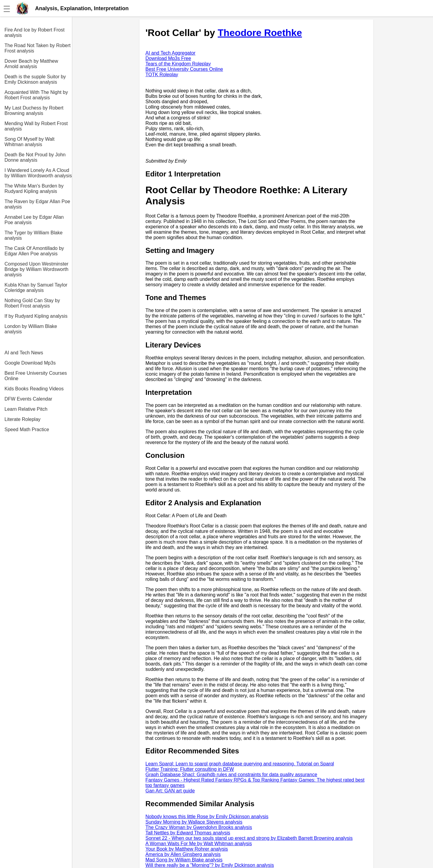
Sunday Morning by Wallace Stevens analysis (194, 822)
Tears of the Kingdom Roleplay (178, 64)
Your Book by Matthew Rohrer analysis (187, 849)
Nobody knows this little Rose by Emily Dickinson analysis (207, 817)
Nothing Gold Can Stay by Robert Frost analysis (32, 303)
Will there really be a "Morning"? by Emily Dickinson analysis (210, 865)
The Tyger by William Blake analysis (34, 235)
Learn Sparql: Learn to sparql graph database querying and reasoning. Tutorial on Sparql (240, 764)
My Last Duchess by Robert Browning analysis (34, 111)
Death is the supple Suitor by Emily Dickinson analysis (35, 79)
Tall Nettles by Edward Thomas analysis (188, 833)
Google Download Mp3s (30, 363)
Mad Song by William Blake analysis (184, 860)
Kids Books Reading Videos (34, 389)
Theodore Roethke (260, 33)
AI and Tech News (24, 353)
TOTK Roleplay (162, 75)
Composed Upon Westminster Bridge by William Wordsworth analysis (36, 269)
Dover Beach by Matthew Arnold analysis (31, 64)
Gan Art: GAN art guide (170, 791)
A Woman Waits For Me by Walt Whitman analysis (199, 844)
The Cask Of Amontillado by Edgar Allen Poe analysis (34, 251)
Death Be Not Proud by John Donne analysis (35, 157)
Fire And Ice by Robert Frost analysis (34, 33)
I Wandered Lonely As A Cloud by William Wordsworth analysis (38, 173)
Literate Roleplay (22, 419)
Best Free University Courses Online (36, 376)
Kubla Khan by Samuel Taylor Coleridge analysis (36, 288)
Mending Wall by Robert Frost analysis (36, 126)
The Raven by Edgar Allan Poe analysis (37, 204)
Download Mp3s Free (168, 58)
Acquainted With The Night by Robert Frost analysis (36, 95)
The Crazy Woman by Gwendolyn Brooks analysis (199, 827)
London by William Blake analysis (31, 329)
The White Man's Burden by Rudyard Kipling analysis (34, 189)
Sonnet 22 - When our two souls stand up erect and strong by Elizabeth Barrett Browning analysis (249, 838)
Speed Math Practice (27, 429)
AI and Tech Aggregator (170, 53)
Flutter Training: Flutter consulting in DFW (190, 769)
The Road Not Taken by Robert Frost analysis (37, 48)
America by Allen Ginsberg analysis (183, 854)
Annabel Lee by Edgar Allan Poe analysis (34, 220)
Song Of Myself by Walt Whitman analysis (30, 142)
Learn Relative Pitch (26, 409)
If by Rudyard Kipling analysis (36, 316)
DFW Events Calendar (28, 399)
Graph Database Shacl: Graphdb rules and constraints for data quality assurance (231, 775)
